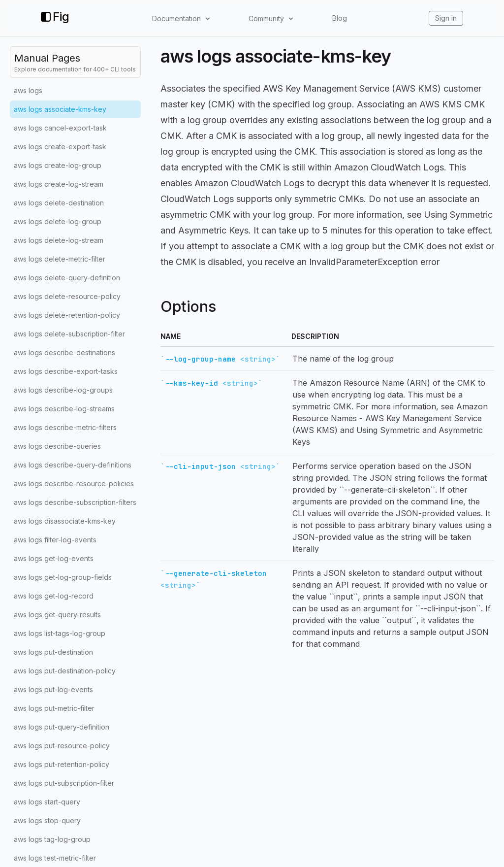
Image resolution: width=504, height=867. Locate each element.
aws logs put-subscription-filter (64, 783)
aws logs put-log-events (53, 689)
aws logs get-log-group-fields (63, 577)
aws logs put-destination (53, 652)
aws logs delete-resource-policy (67, 296)
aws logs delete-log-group (58, 221)
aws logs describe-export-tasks (66, 371)
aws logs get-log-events (54, 558)
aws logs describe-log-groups (63, 390)
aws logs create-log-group (58, 165)
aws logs (28, 90)
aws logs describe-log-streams (64, 409)
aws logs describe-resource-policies (74, 484)
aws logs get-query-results (57, 615)
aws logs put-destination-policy (65, 671)
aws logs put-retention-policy (62, 764)
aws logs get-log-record (54, 596)
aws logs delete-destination (59, 203)
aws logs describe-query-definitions (73, 465)
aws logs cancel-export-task (60, 128)
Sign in (446, 18)
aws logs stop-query (47, 820)
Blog (340, 18)
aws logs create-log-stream (59, 184)
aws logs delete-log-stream (59, 240)
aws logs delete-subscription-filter (69, 334)
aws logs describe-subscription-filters (75, 502)
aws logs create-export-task (60, 147)
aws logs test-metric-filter (55, 858)
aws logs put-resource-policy (62, 746)
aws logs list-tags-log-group (60, 633)
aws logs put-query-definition (62, 727)
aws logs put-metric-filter (54, 708)
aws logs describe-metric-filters (65, 427)
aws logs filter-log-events (55, 540)
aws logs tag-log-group (52, 839)
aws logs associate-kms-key (60, 109)
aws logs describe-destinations (64, 352)
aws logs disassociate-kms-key (65, 521)
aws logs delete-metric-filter (60, 259)
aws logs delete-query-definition (67, 278)
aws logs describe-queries (57, 446)
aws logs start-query (47, 802)
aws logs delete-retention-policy (67, 315)
